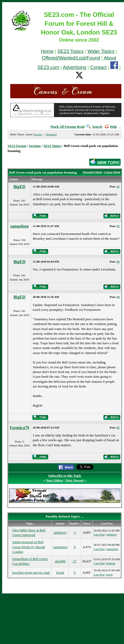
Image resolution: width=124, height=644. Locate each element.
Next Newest (75, 480)
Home (47, 51)
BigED (19, 187)
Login (38, 134)
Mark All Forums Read (67, 127)
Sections (35, 146)
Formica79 (19, 428)
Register (51, 134)
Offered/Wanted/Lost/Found (71, 58)
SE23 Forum (17, 146)
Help (111, 127)
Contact (98, 67)
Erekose (111, 563)
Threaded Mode (92, 172)
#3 (118, 262)
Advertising (75, 67)
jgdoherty (60, 532)
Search (94, 127)
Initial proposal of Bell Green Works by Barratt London (29, 547)
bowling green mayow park (31, 572)
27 (75, 561)
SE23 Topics (71, 51)
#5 (118, 427)
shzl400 (60, 561)
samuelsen (19, 226)
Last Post (99, 534)
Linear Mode (112, 172)
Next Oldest (54, 480)
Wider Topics (101, 51)
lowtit (60, 572)
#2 (118, 226)
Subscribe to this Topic (65, 476)
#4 (118, 297)
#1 (118, 186)
